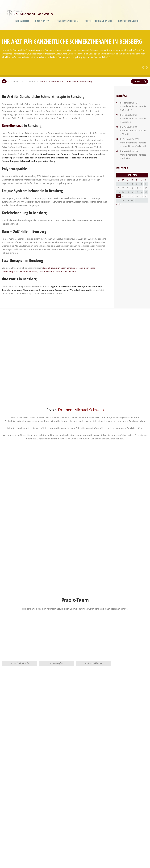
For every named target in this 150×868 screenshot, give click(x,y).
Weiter (146, 67)
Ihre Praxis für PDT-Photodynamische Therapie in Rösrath (133, 131)
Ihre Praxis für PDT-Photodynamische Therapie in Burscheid (133, 118)
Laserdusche (61, 271)
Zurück (142, 67)
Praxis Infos (42, 21)
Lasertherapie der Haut (72, 268)
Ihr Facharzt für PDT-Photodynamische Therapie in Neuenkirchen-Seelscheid (133, 143)
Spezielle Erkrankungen (98, 21)
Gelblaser (72, 271)
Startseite (30, 81)
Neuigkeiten (22, 21)
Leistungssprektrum (67, 21)
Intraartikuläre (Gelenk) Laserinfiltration (35, 271)
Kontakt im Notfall (129, 21)
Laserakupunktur (51, 268)
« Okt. (119, 204)
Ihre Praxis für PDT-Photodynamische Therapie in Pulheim (133, 155)
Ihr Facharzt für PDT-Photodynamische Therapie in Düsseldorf (133, 106)
